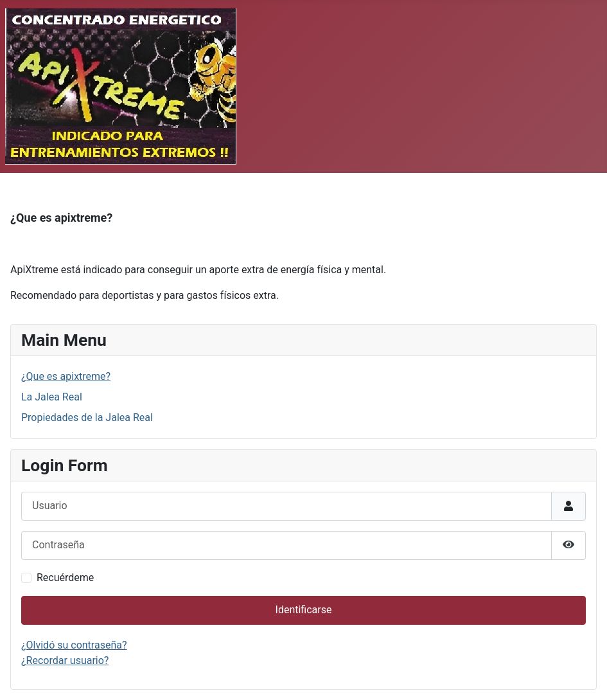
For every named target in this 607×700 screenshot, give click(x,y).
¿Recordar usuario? (65, 660)
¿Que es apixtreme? (66, 376)
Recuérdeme (65, 578)
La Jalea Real (52, 397)
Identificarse (304, 610)
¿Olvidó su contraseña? (74, 645)
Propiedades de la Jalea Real (87, 417)
